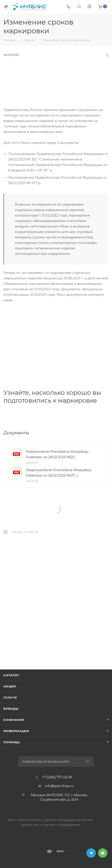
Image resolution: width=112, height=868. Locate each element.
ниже (8, 300)
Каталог (11, 675)
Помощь (12, 742)
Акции (10, 686)
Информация (16, 731)
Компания (14, 720)
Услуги (10, 697)
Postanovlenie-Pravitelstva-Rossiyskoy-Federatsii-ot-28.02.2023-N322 (58, 454)
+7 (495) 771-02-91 (57, 777)
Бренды (11, 709)
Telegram (91, 853)
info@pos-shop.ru (59, 786)
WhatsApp (103, 853)
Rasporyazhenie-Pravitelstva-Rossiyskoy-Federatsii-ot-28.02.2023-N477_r (59, 473)
